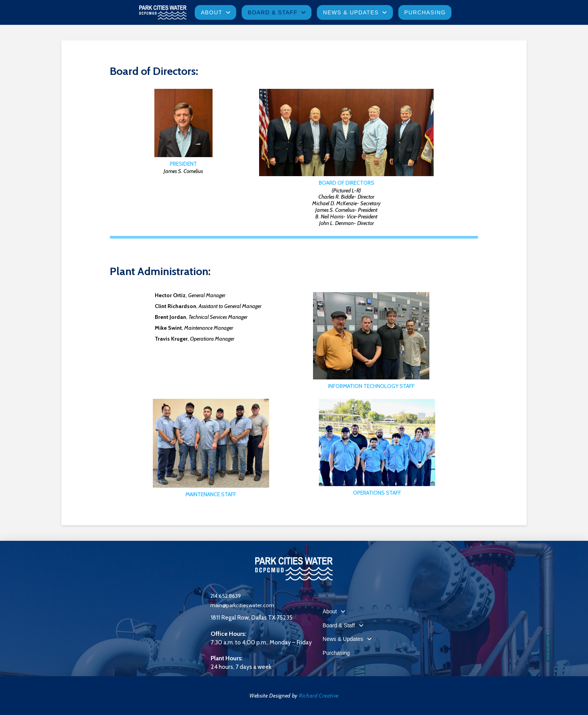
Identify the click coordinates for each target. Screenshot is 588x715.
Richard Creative (319, 696)
